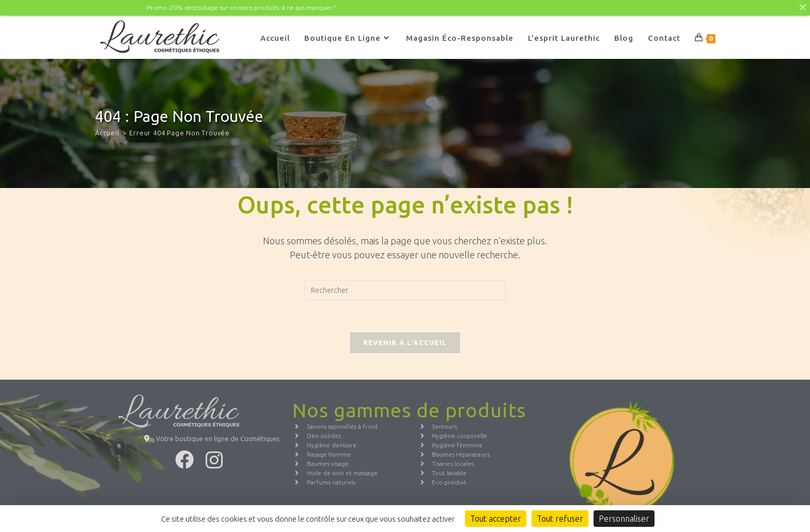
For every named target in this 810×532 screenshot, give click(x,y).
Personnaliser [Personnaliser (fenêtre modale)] (624, 519)
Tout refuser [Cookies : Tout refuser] (560, 519)
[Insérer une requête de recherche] (405, 290)
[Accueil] (107, 132)
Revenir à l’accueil (405, 342)
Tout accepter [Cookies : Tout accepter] (496, 519)
